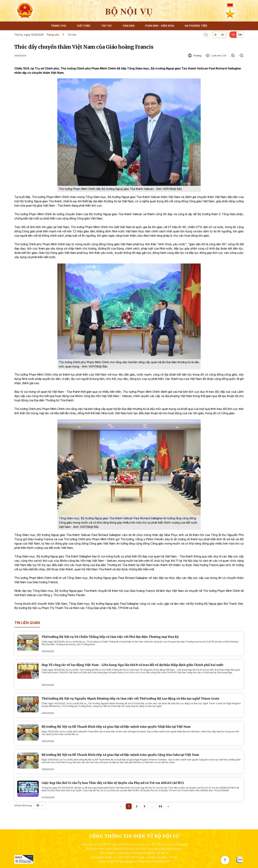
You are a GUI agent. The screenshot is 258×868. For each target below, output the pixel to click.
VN (233, 35)
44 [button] (160, 806)
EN (240, 35)
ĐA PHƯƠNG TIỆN (196, 26)
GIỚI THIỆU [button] (84, 26)
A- (216, 35)
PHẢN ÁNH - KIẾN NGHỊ (160, 26)
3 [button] (144, 806)
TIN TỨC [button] (107, 26)
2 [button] (137, 806)
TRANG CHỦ (58, 26)
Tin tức (72, 35)
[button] (168, 806)
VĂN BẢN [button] (129, 26)
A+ (223, 35)
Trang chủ (53, 35)
